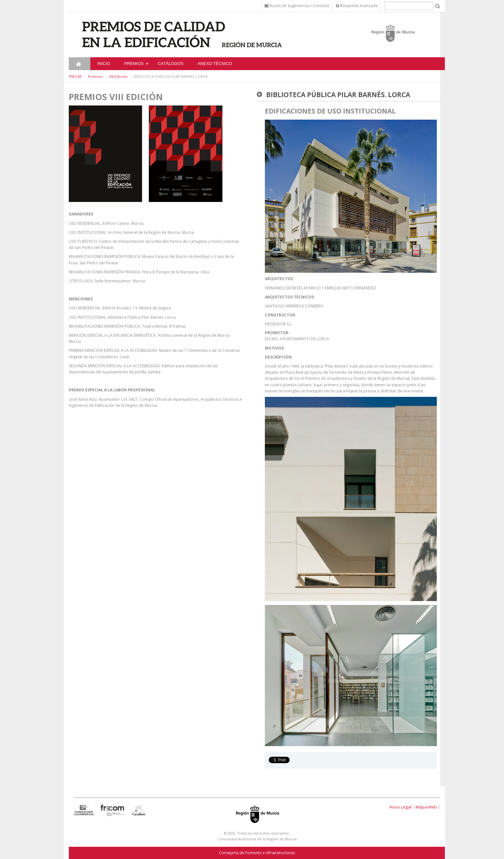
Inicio (104, 64)
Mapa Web (426, 807)
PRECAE (75, 76)
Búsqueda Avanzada (357, 6)
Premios (134, 64)
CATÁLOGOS (171, 64)
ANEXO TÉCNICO (215, 64)
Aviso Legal (400, 807)
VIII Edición (118, 76)
